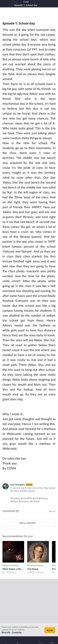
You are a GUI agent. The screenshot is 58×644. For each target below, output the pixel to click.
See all (52, 511)
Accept (50, 630)
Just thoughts (18, 485)
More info (6, 632)
